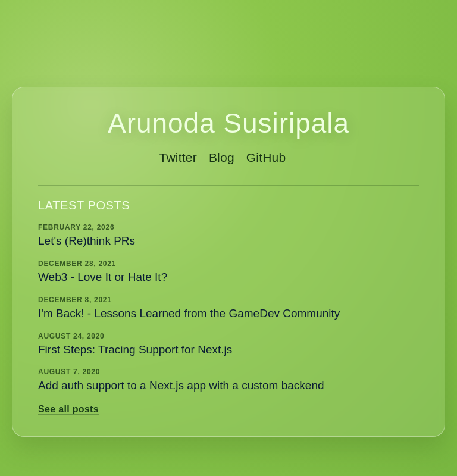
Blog (222, 157)
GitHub (266, 157)
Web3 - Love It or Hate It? (103, 277)
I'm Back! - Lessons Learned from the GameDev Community (189, 313)
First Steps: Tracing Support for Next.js (135, 350)
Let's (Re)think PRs (87, 241)
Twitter (178, 157)
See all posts (68, 409)
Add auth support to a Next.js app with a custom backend (181, 385)
